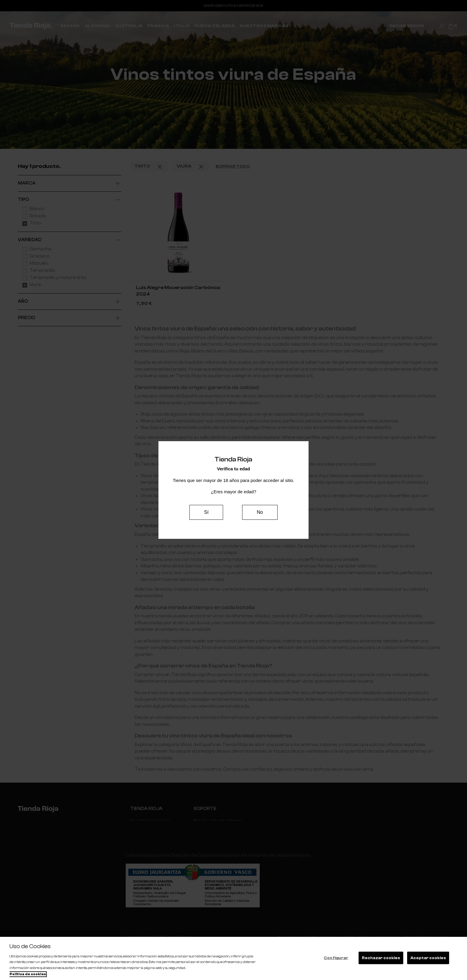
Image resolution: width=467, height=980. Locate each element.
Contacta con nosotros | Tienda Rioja (231, 832)
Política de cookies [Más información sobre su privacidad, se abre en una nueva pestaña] (28, 974)
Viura (191, 167)
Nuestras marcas (149, 821)
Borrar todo (233, 166)
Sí (206, 512)
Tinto (149, 167)
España (138, 843)
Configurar (336, 958)
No (260, 512)
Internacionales (147, 832)
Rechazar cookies (381, 958)
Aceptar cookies (428, 958)
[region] (233, 958)
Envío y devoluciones (214, 821)
